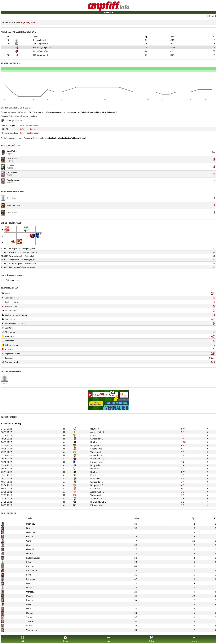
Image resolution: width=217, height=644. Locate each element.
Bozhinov (31, 524)
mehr (195, 639)
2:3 (183, 455)
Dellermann (32, 532)
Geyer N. (30, 549)
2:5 (214, 256)
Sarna (29, 617)
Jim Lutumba (12, 173)
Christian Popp (12, 158)
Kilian (29, 562)
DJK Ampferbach (40, 40)
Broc (28, 528)
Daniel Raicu (11, 151)
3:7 (183, 435)
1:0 (183, 475)
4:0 (183, 469)
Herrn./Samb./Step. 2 (42, 51)
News (66, 639)
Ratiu (29, 609)
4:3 (183, 445)
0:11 (183, 472)
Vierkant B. (31, 630)
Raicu (29, 604)
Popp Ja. (30, 600)
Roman (30, 613)
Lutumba (31, 579)
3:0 (214, 252)
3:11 (183, 432)
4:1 (183, 439)
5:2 (183, 449)
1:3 (214, 260)
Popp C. (30, 596)
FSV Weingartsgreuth (42, 47)
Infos (22, 125)
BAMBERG (109, 13)
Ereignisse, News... (28, 22)
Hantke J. (31, 554)
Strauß (30, 621)
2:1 (183, 482)
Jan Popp (10, 165)
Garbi (29, 541)
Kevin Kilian (11, 198)
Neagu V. (30, 587)
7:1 (183, 452)
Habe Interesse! (32, 125)
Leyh (29, 575)
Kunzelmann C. (33, 571)
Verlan (29, 626)
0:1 (214, 248)
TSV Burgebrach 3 (40, 44)
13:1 (183, 465)
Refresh (210, 16)
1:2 (183, 462)
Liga (108, 639)
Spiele (152, 639)
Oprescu (30, 592)
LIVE (22, 639)
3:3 (214, 263)
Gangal (30, 536)
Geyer (29, 545)
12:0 (183, 442)
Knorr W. (30, 566)
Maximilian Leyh (13, 205)
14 (213, 152)
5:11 (183, 429)
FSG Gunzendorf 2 (41, 55)
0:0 (183, 485)
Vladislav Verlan (13, 180)
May (28, 583)
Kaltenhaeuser (33, 558)
